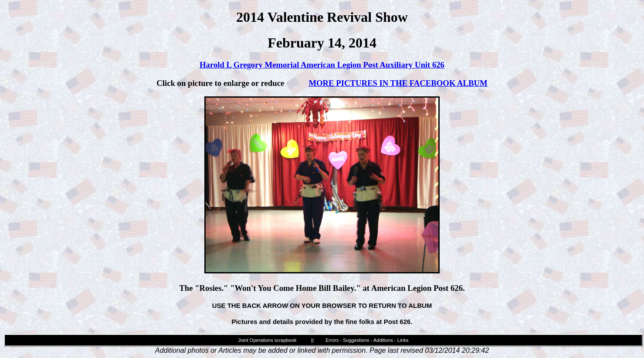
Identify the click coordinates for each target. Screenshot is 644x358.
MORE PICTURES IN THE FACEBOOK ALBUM (398, 83)
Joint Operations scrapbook (268, 340)
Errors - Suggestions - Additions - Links (367, 340)
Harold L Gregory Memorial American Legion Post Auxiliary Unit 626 (322, 65)
